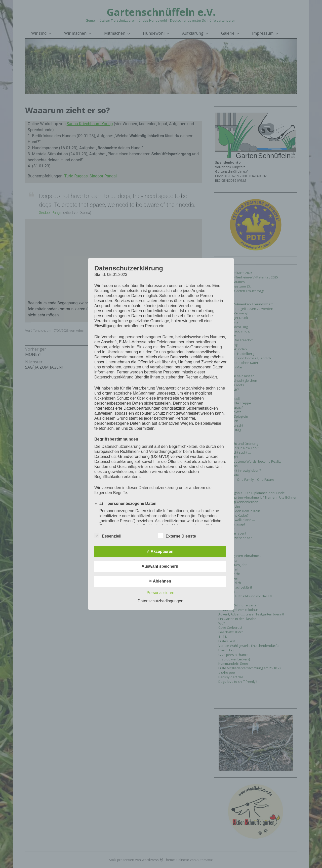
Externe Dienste (177, 536)
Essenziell (108, 536)
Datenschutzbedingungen (160, 601)
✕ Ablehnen (160, 581)
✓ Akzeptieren (160, 552)
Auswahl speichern (160, 567)
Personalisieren (160, 593)
